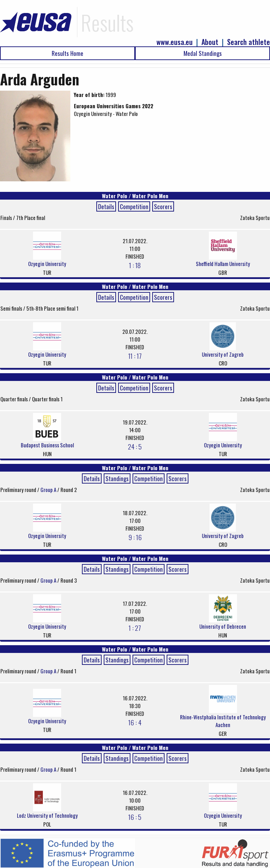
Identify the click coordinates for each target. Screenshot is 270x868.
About (210, 42)
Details (106, 206)
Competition (134, 206)
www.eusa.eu (175, 42)
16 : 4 (135, 722)
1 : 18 (135, 265)
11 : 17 (135, 356)
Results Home (67, 53)
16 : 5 (135, 817)
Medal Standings (203, 53)
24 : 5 (135, 446)
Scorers (163, 206)
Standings (117, 478)
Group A (49, 490)
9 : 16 (135, 537)
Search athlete (249, 42)
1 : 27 (135, 628)
